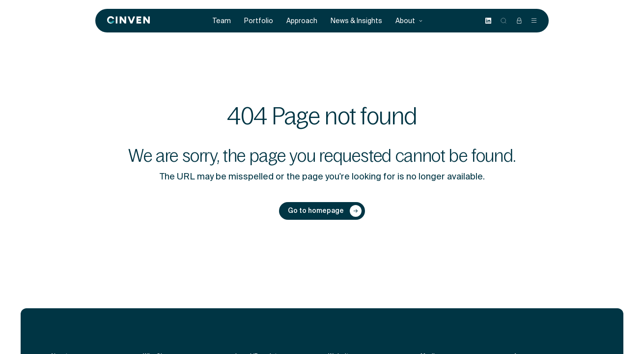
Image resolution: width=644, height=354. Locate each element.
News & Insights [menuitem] (356, 21)
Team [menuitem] (222, 21)
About (409, 21)
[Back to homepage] (128, 21)
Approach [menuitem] (302, 21)
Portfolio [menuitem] (259, 21)
